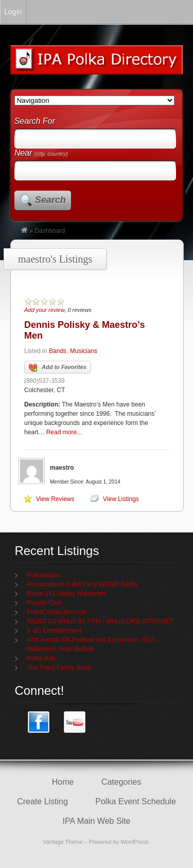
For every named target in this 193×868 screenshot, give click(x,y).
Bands (58, 351)
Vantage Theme (63, 842)
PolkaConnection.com (57, 612)
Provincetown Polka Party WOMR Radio (82, 584)
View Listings (121, 499)
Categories (121, 782)
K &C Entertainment (54, 631)
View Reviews (55, 499)
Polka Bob (41, 658)
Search (50, 200)
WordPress (134, 842)
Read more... (64, 432)
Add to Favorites (58, 368)
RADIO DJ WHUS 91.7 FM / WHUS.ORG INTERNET (100, 621)
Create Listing (42, 801)
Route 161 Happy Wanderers (67, 594)
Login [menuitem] (13, 12)
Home (63, 782)
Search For (35, 121)
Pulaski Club (44, 603)
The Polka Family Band (59, 668)
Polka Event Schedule (136, 801)
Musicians (84, 351)
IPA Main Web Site (97, 821)
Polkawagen (43, 575)
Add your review (44, 310)
